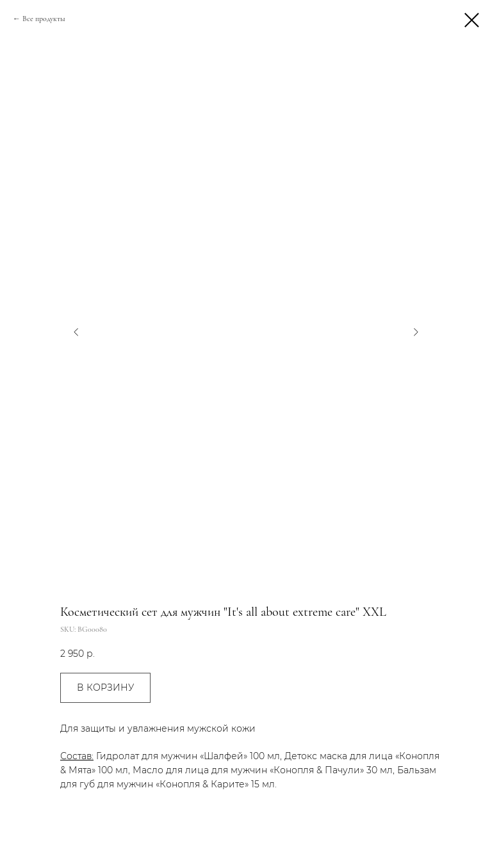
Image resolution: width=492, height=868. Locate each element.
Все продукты (44, 19)
